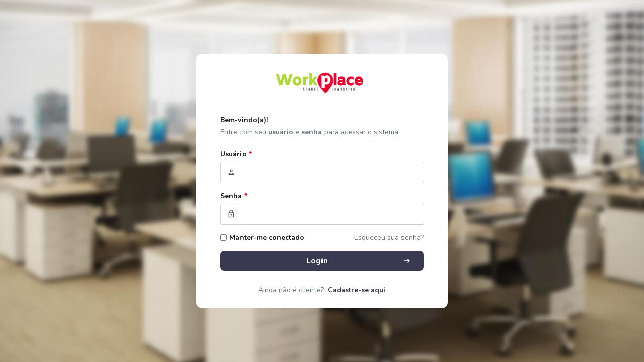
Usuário (236, 154)
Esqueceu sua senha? (389, 238)
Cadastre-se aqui (356, 290)
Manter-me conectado (267, 238)
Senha (234, 196)
